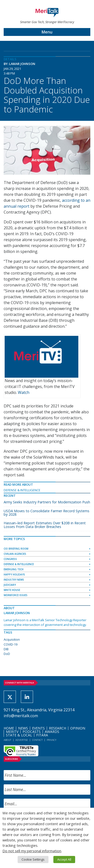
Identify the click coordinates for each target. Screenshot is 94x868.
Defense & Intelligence (22, 490)
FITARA (42, 735)
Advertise (22, 740)
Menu (47, 32)
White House (12, 590)
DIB (6, 649)
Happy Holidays (14, 574)
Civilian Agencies (15, 554)
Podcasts (32, 732)
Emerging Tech (14, 569)
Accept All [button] (64, 859)
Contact (37, 740)
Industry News (14, 580)
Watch (24, 392)
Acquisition (12, 639)
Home (9, 728)
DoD (7, 654)
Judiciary (10, 585)
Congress (10, 559)
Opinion (78, 728)
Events (38, 728)
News (23, 728)
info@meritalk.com (21, 716)
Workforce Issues (16, 595)
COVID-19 (11, 644)
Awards (52, 732)
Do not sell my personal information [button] (32, 851)
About (7, 740)
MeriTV (12, 732)
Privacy (52, 740)
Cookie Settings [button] (33, 859)
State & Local (19, 735)
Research (58, 728)
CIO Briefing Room (16, 549)
